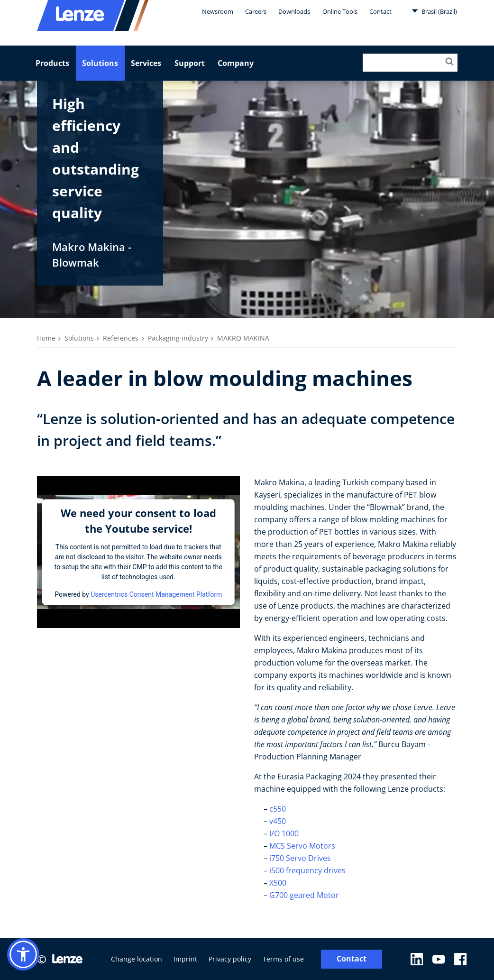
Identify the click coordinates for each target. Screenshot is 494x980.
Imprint (185, 959)
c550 (279, 809)
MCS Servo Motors (303, 846)
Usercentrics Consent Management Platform (156, 594)
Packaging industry (178, 338)
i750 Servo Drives (300, 858)
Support (190, 63)
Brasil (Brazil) (434, 11)
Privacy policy (230, 959)
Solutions (100, 63)
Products (52, 63)
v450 (278, 821)
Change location (137, 959)
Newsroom (218, 11)
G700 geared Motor (305, 895)
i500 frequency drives (307, 870)
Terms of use (283, 959)
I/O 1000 (284, 833)
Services (146, 63)
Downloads (294, 11)
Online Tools (340, 11)
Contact (380, 11)
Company (236, 63)
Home (46, 338)
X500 (279, 883)
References (121, 338)
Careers (256, 11)
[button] (23, 954)
